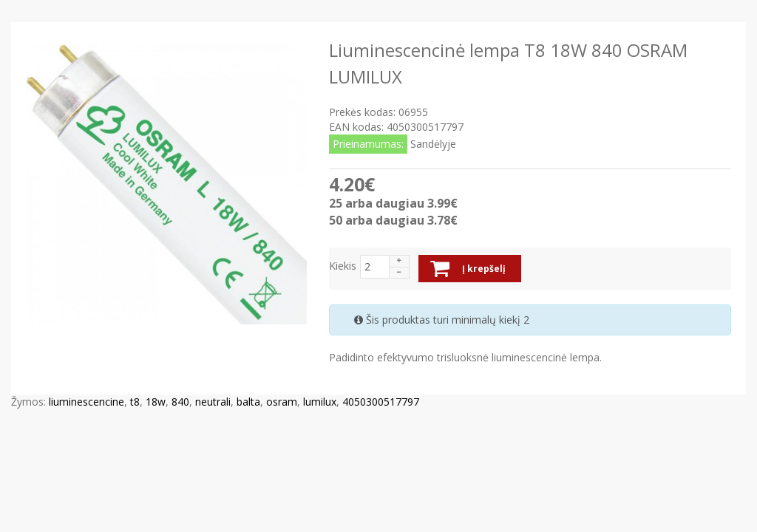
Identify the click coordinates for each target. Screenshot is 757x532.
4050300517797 (381, 402)
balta (248, 402)
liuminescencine (86, 402)
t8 (135, 402)
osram (282, 402)
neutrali (213, 402)
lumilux (320, 402)
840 (180, 402)
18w (156, 402)
